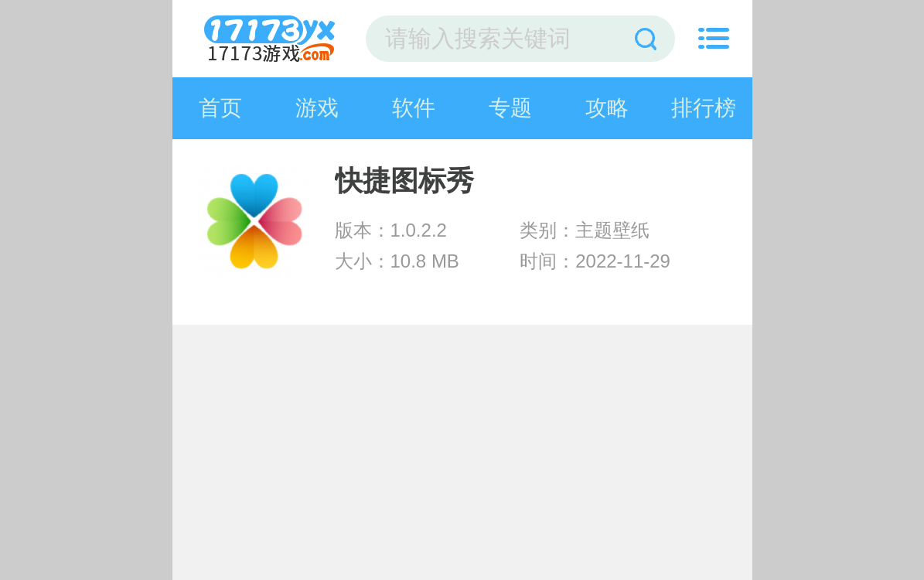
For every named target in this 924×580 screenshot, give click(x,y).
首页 (220, 108)
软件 (414, 108)
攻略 (607, 108)
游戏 (317, 108)
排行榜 (704, 108)
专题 (510, 108)
